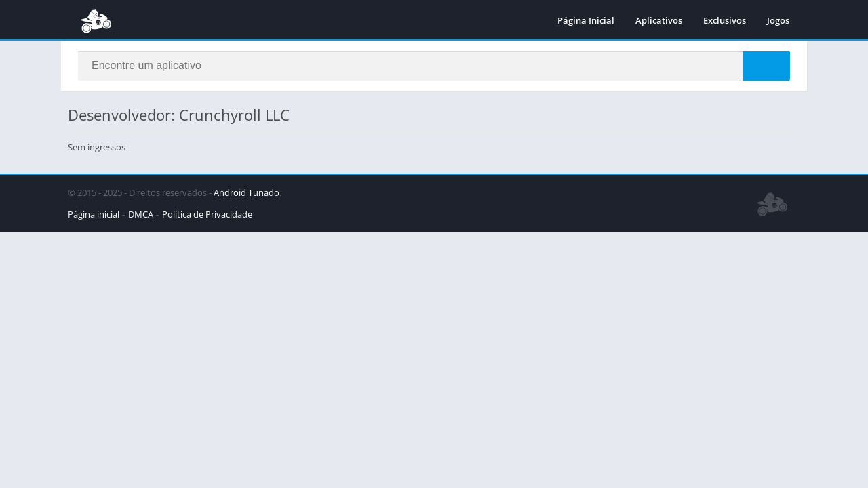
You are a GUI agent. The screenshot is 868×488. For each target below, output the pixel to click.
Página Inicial (586, 20)
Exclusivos (725, 20)
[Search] (434, 66)
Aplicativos (659, 20)
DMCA (141, 214)
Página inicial (94, 214)
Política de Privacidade (207, 214)
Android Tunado (246, 192)
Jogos (778, 20)
